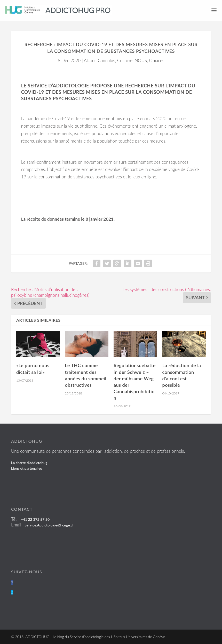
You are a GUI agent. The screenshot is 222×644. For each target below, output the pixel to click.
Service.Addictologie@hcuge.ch (49, 525)
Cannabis (106, 60)
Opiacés (157, 60)
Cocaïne (125, 60)
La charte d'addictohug (29, 463)
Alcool (90, 60)
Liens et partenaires (27, 468)
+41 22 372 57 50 (35, 519)
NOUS (141, 60)
